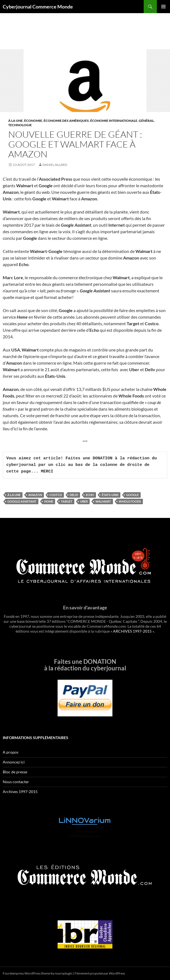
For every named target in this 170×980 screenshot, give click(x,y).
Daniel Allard (55, 165)
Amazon (35, 495)
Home (49, 501)
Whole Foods (130, 501)
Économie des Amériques (66, 121)
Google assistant (22, 501)
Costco (56, 495)
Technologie (20, 125)
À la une (15, 121)
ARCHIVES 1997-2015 (132, 631)
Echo (90, 495)
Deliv (74, 495)
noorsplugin (64, 973)
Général (146, 121)
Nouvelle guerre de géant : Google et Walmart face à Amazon (75, 144)
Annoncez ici (14, 762)
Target (67, 501)
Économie (33, 121)
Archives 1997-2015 (20, 792)
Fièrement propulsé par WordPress (100, 973)
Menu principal (163, 7)
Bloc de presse (15, 772)
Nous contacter (16, 782)
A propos (11, 752)
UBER (84, 501)
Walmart (103, 501)
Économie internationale (114, 121)
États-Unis (110, 495)
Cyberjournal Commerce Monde (38, 7)
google (132, 495)
